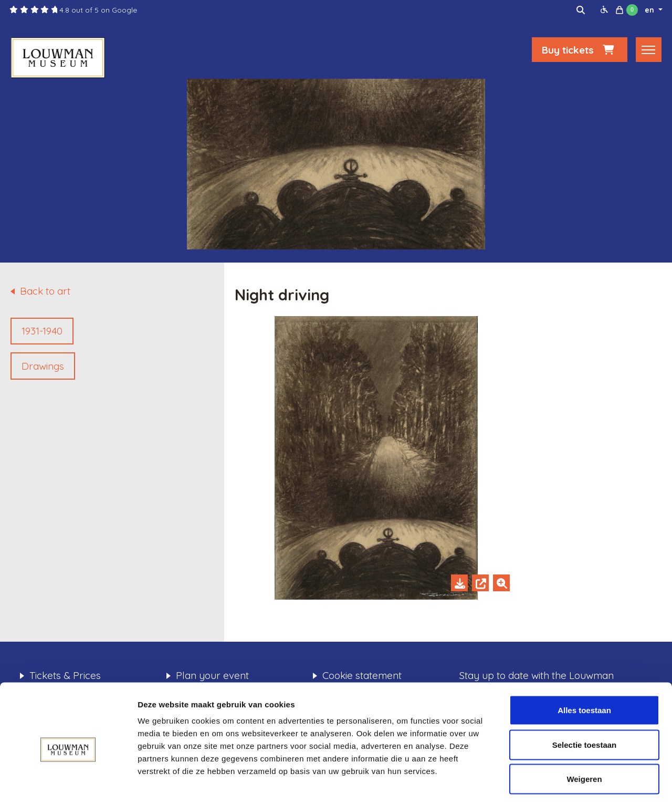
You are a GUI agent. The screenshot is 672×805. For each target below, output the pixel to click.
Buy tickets (580, 51)
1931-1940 (42, 331)
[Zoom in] (501, 583)
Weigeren (584, 736)
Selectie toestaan (585, 702)
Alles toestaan (584, 667)
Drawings (43, 366)
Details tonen (567, 784)
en (650, 10)
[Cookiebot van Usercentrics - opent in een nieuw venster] (68, 785)
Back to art (45, 291)
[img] (581, 10)
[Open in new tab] (480, 583)
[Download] (459, 583)
